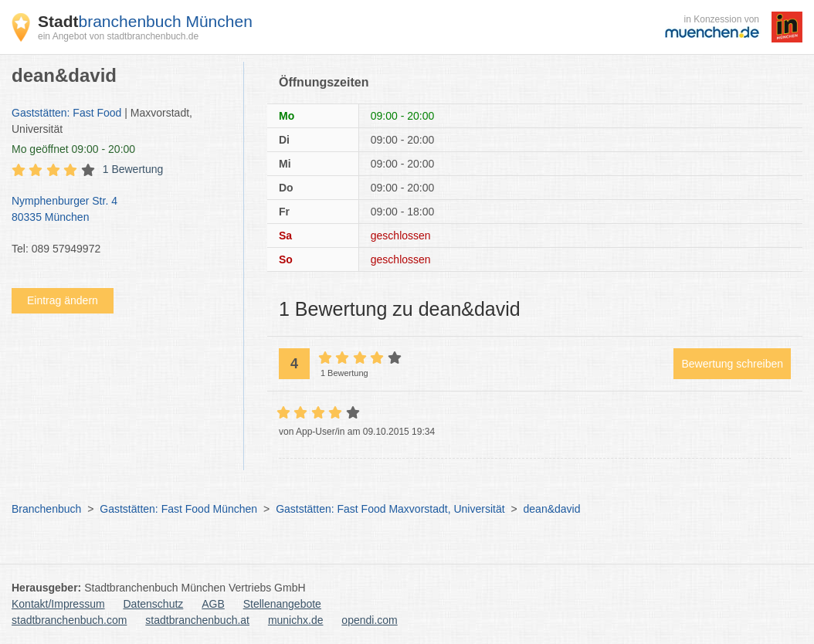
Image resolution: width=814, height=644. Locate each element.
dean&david (552, 509)
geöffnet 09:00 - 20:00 (73, 149)
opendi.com (369, 620)
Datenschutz (154, 604)
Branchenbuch (46, 509)
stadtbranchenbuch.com (69, 620)
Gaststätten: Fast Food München (178, 509)
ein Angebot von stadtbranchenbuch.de (118, 36)
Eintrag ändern (63, 300)
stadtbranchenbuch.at (197, 620)
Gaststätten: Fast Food (66, 113)
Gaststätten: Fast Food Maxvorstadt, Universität (390, 509)
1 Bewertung (133, 169)
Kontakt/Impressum (58, 604)
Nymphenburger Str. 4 (120, 210)
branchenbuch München (145, 21)
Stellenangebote (282, 604)
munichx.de (296, 620)
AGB (213, 604)
